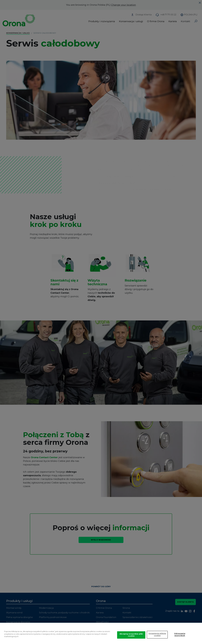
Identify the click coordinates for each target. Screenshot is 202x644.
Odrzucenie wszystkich (180, 636)
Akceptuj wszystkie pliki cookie (131, 637)
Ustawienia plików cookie (157, 636)
